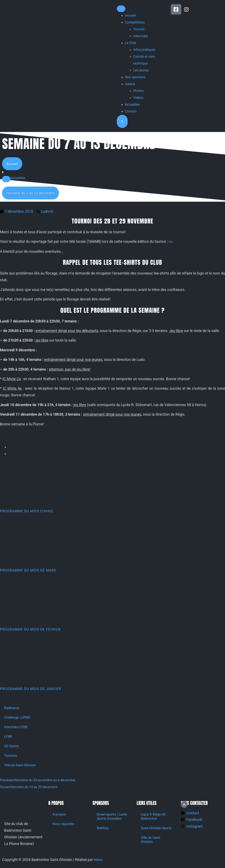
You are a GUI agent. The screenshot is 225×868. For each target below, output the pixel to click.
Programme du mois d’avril (27, 511)
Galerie (130, 84)
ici (170, 242)
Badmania (12, 708)
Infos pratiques (144, 50)
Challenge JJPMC (17, 717)
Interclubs (141, 36)
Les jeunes (141, 70)
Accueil (130, 15)
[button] (6, 179)
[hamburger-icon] (121, 9)
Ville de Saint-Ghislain (20, 765)
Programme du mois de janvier (31, 689)
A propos (59, 814)
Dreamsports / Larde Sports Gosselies (112, 816)
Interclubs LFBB (16, 727)
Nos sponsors (135, 77)
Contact (131, 111)
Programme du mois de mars (28, 570)
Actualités (132, 104)
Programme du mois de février (30, 629)
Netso (98, 860)
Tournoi (139, 29)
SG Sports (12, 746)
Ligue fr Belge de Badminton (153, 816)
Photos (139, 91)
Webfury (103, 828)
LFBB (8, 737)
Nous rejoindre (63, 824)
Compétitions (135, 22)
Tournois (11, 756)
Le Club (131, 43)
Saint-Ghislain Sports (156, 828)
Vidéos (138, 98)
